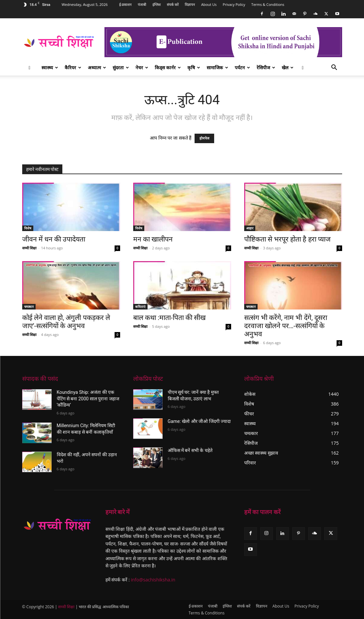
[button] (334, 68)
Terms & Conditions (268, 4)
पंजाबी (142, 4)
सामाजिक (217, 67)
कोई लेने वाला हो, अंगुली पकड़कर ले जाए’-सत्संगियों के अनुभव (66, 322)
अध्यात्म (97, 67)
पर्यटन (242, 67)
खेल (288, 67)
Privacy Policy (234, 4)
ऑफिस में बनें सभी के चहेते (190, 450)
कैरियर (73, 67)
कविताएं (140, 307)
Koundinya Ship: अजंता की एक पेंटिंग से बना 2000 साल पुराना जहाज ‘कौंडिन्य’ (88, 399)
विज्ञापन (190, 4)
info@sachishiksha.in (153, 580)
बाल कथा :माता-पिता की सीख (170, 318)
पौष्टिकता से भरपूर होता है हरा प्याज (287, 239)
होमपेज (204, 138)
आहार (250, 228)
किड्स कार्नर (168, 67)
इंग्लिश (157, 4)
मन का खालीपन (153, 239)
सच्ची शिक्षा (30, 248)
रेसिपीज (266, 67)
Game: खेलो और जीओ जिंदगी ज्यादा (199, 421)
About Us (209, 4)
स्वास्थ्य (50, 67)
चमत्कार (29, 307)
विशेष (28, 228)
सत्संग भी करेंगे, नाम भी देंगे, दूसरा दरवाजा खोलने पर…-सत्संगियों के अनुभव (286, 326)
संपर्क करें (173, 4)
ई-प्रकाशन (126, 4)
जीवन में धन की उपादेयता (54, 239)
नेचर (142, 67)
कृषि (194, 67)
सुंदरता (121, 67)
